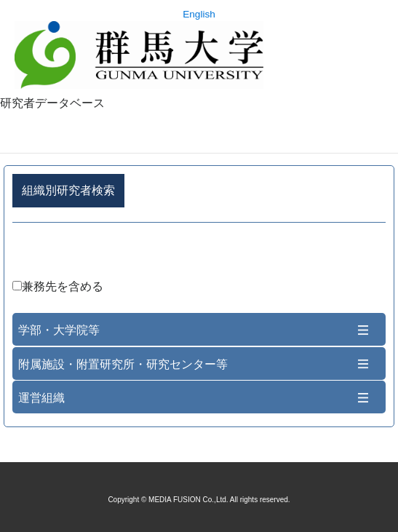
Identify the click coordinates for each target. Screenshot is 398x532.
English (199, 14)
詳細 (199, 254)
